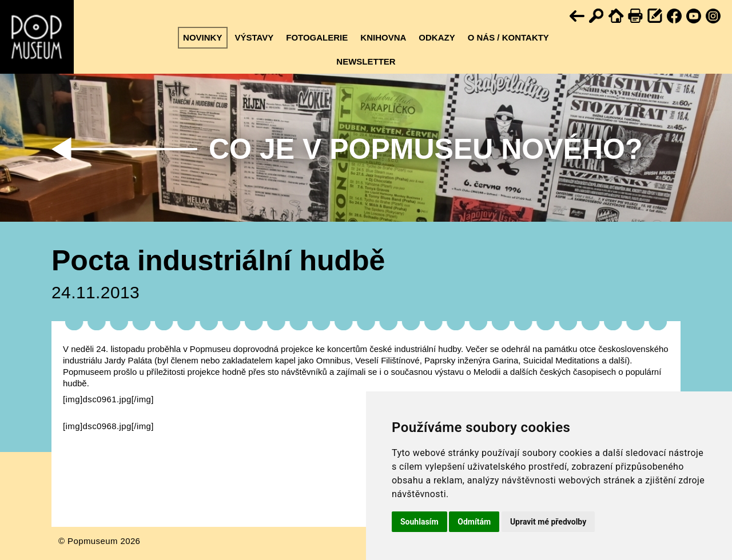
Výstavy (254, 37)
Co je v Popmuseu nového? (425, 149)
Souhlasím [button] (419, 522)
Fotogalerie (317, 37)
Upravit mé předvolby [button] (548, 522)
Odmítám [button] (474, 522)
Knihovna (383, 37)
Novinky (202, 37)
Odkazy (437, 37)
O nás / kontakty (508, 37)
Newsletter (366, 61)
